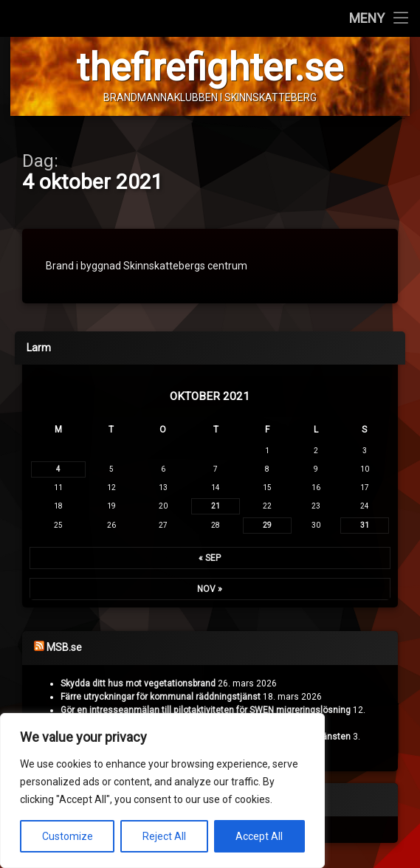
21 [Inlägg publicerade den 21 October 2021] (216, 507)
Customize (68, 836)
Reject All (164, 836)
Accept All (259, 836)
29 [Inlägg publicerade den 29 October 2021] (267, 526)
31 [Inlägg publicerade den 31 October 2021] (365, 526)
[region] (162, 790)
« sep (210, 559)
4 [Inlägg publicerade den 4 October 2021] (58, 470)
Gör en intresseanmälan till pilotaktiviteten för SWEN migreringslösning (206, 710)
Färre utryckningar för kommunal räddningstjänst (161, 697)
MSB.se (64, 648)
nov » (210, 590)
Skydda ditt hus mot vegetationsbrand (138, 683)
